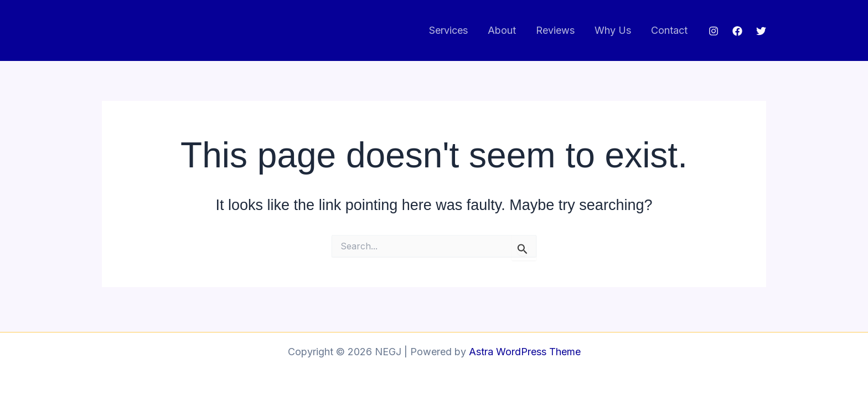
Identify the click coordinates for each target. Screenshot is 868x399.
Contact (669, 30)
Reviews (555, 30)
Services (448, 30)
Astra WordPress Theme (525, 352)
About (502, 30)
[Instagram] (714, 31)
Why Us (613, 30)
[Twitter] (761, 31)
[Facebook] (737, 31)
